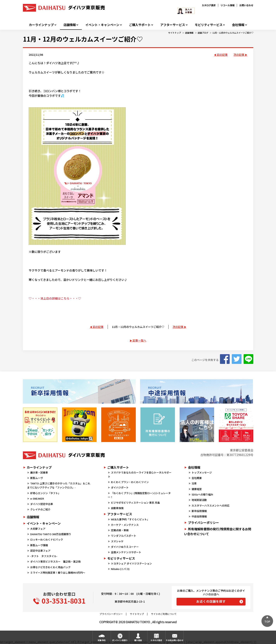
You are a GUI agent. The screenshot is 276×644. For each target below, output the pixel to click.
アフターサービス (173, 25)
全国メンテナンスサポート (126, 552)
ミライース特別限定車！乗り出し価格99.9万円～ (58, 573)
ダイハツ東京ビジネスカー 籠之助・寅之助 (55, 561)
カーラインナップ (41, 25)
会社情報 (238, 25)
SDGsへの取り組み (202, 494)
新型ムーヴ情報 (39, 545)
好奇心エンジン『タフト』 (45, 493)
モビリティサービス (209, 25)
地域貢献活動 (199, 500)
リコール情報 (228, 5)
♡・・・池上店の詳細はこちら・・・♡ (55, 298)
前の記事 (222, 55)
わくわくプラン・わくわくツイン (130, 482)
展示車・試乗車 (39, 472)
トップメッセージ (202, 472)
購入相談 (138, 640)
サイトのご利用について (164, 614)
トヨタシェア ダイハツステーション (131, 563)
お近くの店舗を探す (211, 601)
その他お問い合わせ (175, 640)
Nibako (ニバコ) (120, 569)
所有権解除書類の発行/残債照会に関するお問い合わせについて (218, 531)
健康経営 (197, 489)
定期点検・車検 (120, 530)
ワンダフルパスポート (124, 536)
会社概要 (197, 478)
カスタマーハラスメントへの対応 (211, 506)
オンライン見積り (120, 640)
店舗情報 (70, 25)
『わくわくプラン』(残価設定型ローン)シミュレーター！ (139, 495)
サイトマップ (137, 614)
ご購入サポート (140, 25)
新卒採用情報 (199, 511)
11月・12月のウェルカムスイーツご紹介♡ (233, 33)
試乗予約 (102, 640)
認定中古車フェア (40, 551)
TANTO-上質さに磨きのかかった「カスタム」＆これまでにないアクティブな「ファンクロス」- (59, 485)
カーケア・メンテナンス (125, 525)
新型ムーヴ (37, 478)
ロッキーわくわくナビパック (47, 540)
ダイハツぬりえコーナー (125, 547)
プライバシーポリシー (203, 523)
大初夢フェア (38, 529)
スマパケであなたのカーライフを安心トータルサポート (140, 474)
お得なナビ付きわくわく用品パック (52, 567)
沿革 (194, 483)
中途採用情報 (199, 516)
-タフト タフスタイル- (44, 556)
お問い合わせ (246, 5)
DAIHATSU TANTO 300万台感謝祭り (51, 534)
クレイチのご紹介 (40, 509)
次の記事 (239, 55)
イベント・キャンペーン (102, 25)
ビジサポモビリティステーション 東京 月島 (135, 503)
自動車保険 (117, 508)
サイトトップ (175, 33)
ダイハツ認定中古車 (42, 504)
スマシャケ (117, 541)
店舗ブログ (203, 33)
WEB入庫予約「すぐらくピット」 (130, 519)
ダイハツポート (120, 487)
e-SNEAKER (37, 499)
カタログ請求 (209, 5)
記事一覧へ (139, 340)
